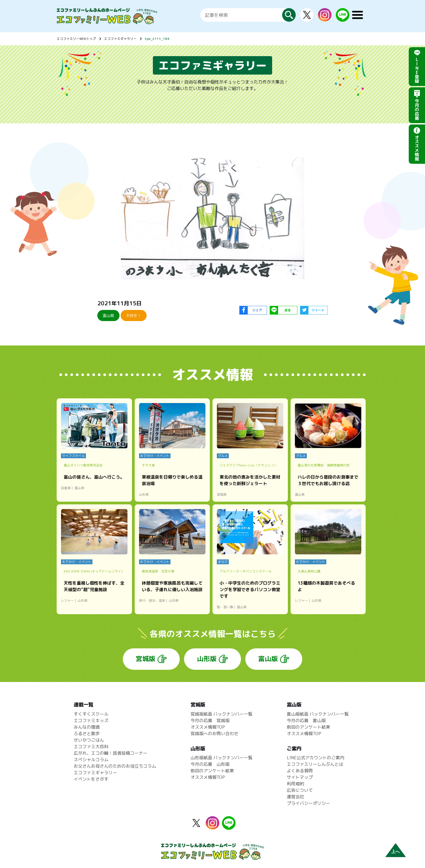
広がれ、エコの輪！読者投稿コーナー (111, 753)
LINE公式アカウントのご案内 (315, 758)
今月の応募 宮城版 (210, 720)
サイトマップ (300, 777)
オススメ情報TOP (208, 727)
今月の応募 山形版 (210, 764)
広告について (300, 790)
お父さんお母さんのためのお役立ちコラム (115, 766)
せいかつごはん (89, 740)
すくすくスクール (91, 714)
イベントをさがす (91, 779)
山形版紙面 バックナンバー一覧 (221, 758)
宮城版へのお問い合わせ (214, 734)
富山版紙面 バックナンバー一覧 (318, 714)
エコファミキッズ (91, 720)
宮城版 (146, 659)
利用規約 (295, 784)
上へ (395, 852)
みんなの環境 (87, 727)
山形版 (207, 659)
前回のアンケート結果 (212, 771)
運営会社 (295, 797)
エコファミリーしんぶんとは (315, 764)
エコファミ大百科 (91, 747)
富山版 (268, 659)
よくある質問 (300, 771)
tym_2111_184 (157, 39)
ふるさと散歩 (87, 734)
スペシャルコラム (91, 760)
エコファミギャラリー (120, 39)
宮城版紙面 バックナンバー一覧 (221, 714)
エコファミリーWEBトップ (76, 39)
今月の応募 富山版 (306, 720)
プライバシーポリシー (308, 803)
